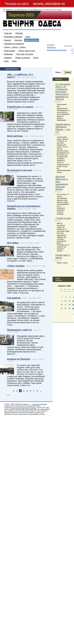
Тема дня (8, 33)
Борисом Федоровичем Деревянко (23, 408)
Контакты (68, 46)
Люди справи (10, 51)
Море (28, 37)
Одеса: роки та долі (27, 51)
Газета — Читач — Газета (15, 47)
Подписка (51, 47)
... (41, 391)
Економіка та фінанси (13, 37)
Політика (19, 33)
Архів (14, 61)
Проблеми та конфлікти (14, 44)
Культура (18, 40)
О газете (51, 45)
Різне (6, 61)
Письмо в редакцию (40, 404)
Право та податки (23, 58)
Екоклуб (8, 40)
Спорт (36, 58)
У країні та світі (63, 218)
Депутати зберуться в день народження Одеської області (62, 183)
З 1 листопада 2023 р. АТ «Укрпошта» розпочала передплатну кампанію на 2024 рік (63, 92)
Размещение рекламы (57, 50)
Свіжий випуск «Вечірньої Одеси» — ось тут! (63, 128)
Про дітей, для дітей (25, 54)
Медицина (8, 54)
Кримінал (8, 58)
